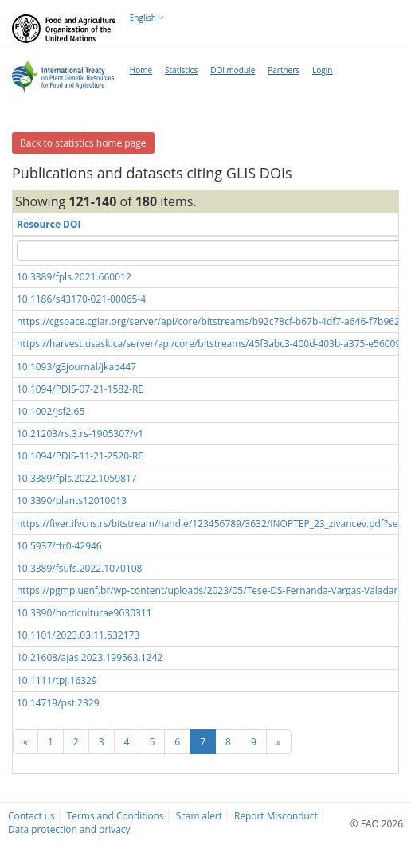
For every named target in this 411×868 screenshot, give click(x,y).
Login (322, 70)
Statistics (181, 70)
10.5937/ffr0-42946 (59, 546)
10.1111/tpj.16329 (57, 680)
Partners (284, 70)
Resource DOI (49, 224)
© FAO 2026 (377, 823)
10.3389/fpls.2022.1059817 (77, 478)
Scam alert (199, 815)
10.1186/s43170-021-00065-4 (81, 299)
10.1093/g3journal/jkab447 (76, 367)
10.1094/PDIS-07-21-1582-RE (80, 389)
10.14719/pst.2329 (58, 703)
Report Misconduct (276, 815)
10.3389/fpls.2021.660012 (74, 277)
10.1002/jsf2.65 (51, 411)
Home (141, 70)
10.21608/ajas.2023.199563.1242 (90, 657)
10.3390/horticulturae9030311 (84, 613)
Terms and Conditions (115, 815)
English (147, 18)
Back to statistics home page (83, 143)
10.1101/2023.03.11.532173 (78, 635)
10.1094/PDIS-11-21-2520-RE (80, 456)
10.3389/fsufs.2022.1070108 (79, 568)
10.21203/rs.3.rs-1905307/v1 (80, 434)
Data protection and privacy (69, 829)
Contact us (31, 815)
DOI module (233, 70)
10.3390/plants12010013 (72, 500)
